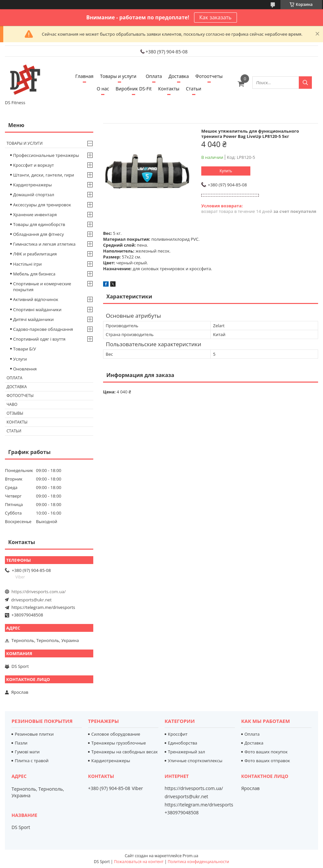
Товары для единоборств (39, 224)
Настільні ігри (27, 264)
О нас (103, 89)
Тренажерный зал (186, 752)
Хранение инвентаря (35, 215)
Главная (84, 76)
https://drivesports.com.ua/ (39, 592)
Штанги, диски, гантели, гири (44, 175)
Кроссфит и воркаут (34, 165)
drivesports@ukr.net (31, 600)
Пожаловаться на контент (139, 862)
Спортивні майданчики (37, 310)
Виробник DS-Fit (134, 89)
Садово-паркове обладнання (43, 329)
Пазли (21, 743)
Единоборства (183, 743)
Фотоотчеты (209, 76)
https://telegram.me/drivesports (43, 607)
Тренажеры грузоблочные (119, 743)
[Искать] (305, 83)
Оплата (154, 76)
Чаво (12, 404)
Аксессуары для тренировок (42, 205)
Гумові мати (27, 752)
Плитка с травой (32, 761)
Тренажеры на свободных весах (125, 752)
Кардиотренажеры (32, 185)
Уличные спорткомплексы (195, 761)
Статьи (194, 89)
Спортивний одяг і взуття (39, 339)
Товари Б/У (25, 349)
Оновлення (25, 369)
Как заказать (215, 17)
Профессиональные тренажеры (46, 155)
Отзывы (15, 413)
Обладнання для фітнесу (38, 234)
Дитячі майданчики (33, 319)
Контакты (169, 89)
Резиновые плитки (34, 734)
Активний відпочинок (36, 299)
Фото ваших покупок (266, 752)
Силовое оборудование (116, 734)
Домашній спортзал (34, 195)
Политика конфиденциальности (198, 862)
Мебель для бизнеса (34, 274)
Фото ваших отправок (267, 761)
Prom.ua (190, 856)
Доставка (179, 76)
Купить (226, 171)
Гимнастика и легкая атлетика (44, 244)
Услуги (20, 359)
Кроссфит (178, 734)
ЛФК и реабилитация (35, 254)
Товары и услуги (118, 76)
